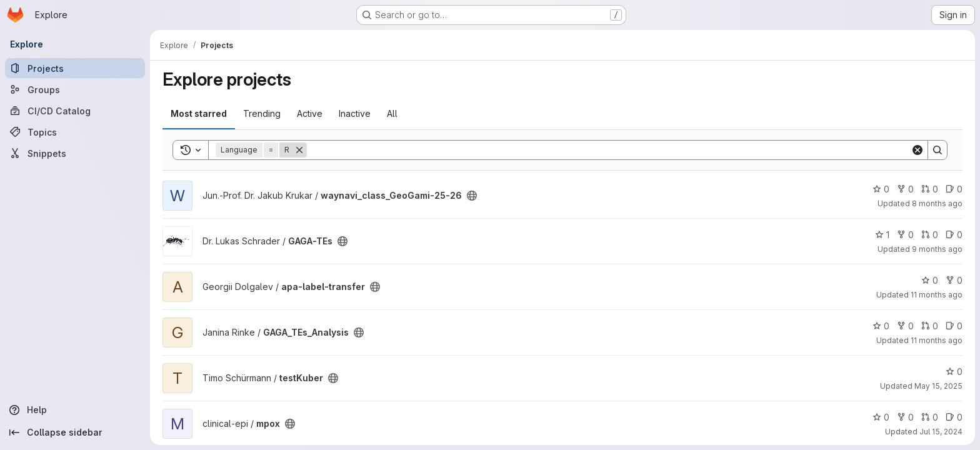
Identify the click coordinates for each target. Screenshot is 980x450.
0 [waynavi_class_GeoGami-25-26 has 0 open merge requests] (930, 189)
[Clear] (917, 150)
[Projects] (75, 68)
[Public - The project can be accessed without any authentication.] (472, 196)
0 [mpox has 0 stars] (881, 417)
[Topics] (75, 132)
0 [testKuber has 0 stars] (954, 372)
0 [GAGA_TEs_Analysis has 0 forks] (905, 326)
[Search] (609, 150)
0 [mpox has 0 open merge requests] (930, 417)
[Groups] (75, 89)
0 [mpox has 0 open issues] (954, 417)
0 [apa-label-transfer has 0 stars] (930, 280)
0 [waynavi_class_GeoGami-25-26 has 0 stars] (881, 189)
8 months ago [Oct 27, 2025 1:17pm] (937, 203)
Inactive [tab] (355, 113)
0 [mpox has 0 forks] (905, 417)
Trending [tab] (262, 113)
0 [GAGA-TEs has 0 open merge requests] (930, 235)
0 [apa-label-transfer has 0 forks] (954, 280)
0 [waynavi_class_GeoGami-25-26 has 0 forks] (905, 189)
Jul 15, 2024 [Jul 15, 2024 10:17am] (941, 432)
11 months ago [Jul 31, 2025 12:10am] (937, 340)
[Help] (75, 410)
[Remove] (299, 150)
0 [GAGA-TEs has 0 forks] (905, 235)
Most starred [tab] (199, 113)
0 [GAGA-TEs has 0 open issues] (954, 235)
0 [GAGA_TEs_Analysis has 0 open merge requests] (930, 326)
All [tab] (392, 113)
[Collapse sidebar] (75, 432)
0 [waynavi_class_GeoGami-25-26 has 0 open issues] (954, 189)
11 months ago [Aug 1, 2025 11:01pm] (937, 295)
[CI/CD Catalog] (75, 111)
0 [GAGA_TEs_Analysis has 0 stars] (881, 326)
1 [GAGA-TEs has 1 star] (882, 235)
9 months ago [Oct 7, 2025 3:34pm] (937, 249)
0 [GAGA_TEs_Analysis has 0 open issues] (954, 326)
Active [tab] (310, 113)
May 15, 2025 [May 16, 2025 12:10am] (938, 386)
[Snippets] (75, 153)
